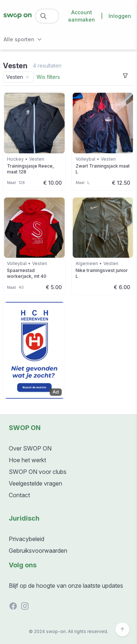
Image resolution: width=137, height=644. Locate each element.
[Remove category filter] (27, 77)
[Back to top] (122, 629)
